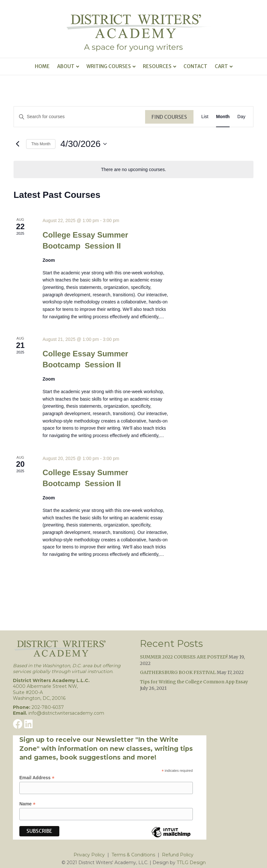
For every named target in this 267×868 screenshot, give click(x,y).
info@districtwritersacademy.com (66, 713)
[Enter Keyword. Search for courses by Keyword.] (79, 117)
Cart (221, 66)
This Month (41, 144)
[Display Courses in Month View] (223, 117)
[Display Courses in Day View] (241, 117)
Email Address (37, 778)
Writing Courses (109, 66)
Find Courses (169, 117)
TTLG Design (191, 863)
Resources (157, 66)
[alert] (133, 170)
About (66, 66)
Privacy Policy (89, 855)
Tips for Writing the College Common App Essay (194, 682)
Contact (195, 66)
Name (27, 804)
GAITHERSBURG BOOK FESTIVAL (178, 672)
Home (42, 66)
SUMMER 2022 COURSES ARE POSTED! (184, 657)
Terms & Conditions (133, 855)
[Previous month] (17, 144)
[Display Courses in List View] (205, 117)
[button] (18, 724)
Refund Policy (178, 855)
